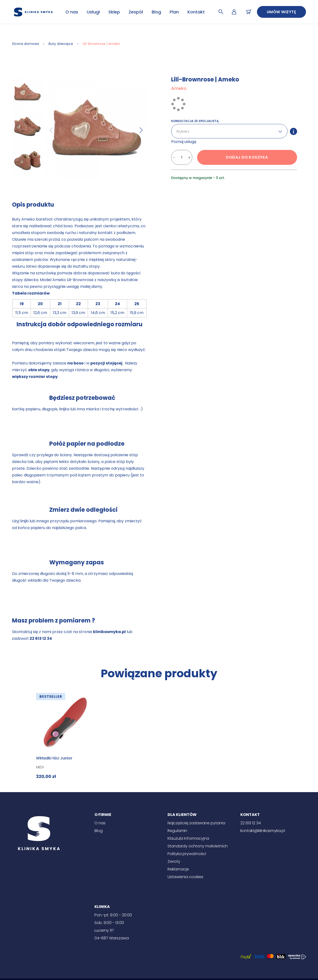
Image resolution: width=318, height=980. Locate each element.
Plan (174, 12)
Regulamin (177, 831)
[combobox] (177, 132)
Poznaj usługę (184, 142)
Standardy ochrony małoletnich (198, 846)
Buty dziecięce (61, 44)
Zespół (136, 12)
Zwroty (174, 861)
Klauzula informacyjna (188, 838)
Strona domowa (25, 44)
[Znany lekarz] (174, 972)
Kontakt (196, 12)
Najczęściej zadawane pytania (196, 823)
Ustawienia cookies (185, 877)
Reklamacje (178, 869)
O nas (72, 12)
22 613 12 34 (251, 823)
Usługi (93, 12)
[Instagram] (159, 972)
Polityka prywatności (187, 854)
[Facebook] (145, 972)
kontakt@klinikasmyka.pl (263, 831)
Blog (156, 12)
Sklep (114, 12)
